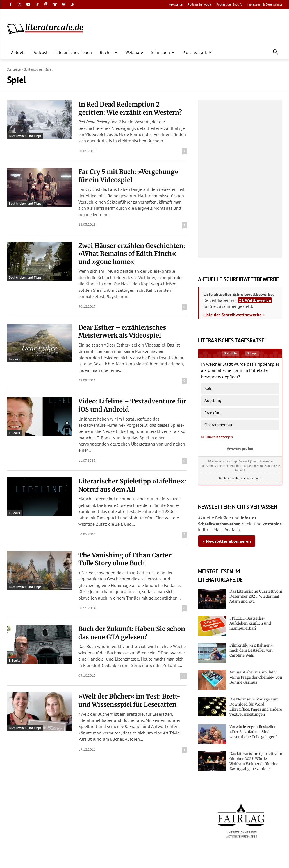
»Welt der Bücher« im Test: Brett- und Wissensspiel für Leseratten (129, 700)
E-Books (14, 359)
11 (184, 676)
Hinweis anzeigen (217, 437)
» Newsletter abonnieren (227, 541)
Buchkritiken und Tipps (25, 136)
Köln (208, 388)
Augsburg (213, 400)
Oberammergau (218, 425)
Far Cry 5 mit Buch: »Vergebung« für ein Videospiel (128, 176)
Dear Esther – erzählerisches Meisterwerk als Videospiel (122, 332)
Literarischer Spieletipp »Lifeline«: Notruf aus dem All (132, 485)
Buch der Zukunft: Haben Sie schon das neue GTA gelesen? (132, 633)
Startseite (14, 69)
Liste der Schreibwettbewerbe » (234, 315)
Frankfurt (213, 413)
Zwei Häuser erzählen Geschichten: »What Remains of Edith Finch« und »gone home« (132, 254)
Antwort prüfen (240, 448)
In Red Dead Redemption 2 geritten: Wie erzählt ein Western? (130, 108)
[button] (276, 52)
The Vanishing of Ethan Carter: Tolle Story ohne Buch (126, 559)
